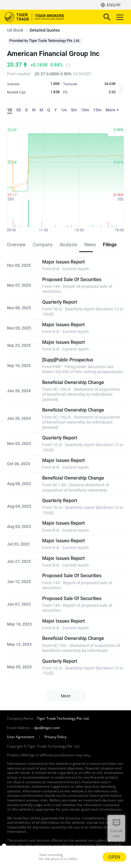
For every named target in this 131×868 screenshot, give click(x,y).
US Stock (15, 30)
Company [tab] (43, 245)
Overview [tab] (16, 245)
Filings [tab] (110, 245)
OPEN (114, 857)
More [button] (66, 696)
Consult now (116, 833)
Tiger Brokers (38, 17)
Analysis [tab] (69, 245)
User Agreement (21, 737)
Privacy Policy (56, 737)
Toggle (119, 17)
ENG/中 (114, 5)
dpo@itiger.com (47, 728)
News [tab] (90, 245)
